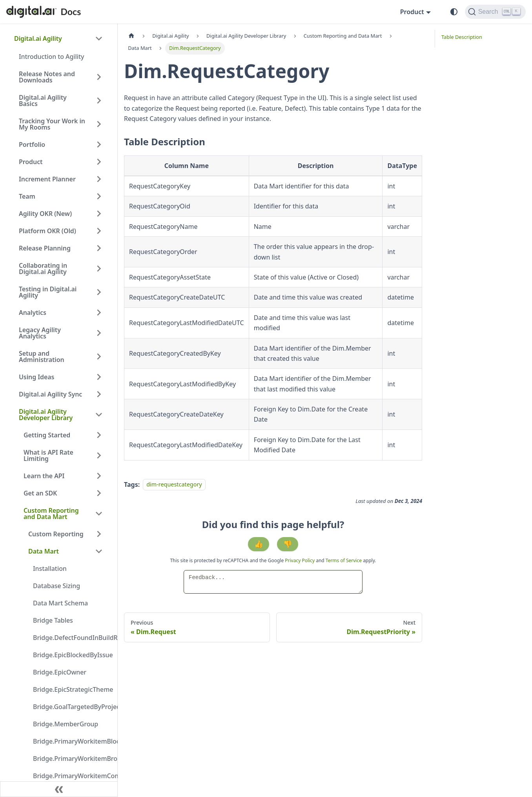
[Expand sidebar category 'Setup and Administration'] (99, 356)
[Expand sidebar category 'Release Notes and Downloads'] (99, 77)
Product (31, 162)
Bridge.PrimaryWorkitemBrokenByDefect (70, 759)
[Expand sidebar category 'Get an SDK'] (99, 493)
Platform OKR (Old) (47, 231)
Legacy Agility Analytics (40, 333)
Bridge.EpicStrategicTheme (70, 689)
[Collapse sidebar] (59, 789)
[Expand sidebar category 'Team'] (99, 196)
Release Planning (45, 248)
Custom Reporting (56, 534)
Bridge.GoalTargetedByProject (70, 707)
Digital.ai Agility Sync (50, 394)
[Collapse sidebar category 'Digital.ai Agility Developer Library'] (99, 415)
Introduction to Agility (51, 57)
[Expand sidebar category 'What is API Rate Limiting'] (99, 455)
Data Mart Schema (60, 603)
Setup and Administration (42, 356)
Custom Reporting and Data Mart (51, 514)
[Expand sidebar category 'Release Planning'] (99, 248)
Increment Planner (47, 179)
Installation (50, 569)
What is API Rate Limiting (48, 455)
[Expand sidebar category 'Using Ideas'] (99, 377)
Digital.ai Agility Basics (43, 101)
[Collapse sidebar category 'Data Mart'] (99, 551)
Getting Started (47, 435)
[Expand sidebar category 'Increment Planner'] (99, 179)
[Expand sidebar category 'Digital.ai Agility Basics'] (99, 101)
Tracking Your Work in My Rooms (52, 124)
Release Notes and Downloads (47, 77)
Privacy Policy (300, 560)
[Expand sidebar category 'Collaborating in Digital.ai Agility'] (99, 269)
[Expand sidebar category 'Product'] (99, 162)
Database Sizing (56, 586)
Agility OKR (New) (45, 214)
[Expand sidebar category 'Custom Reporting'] (99, 534)
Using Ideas (36, 377)
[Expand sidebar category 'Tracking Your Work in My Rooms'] (99, 124)
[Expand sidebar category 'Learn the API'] (99, 476)
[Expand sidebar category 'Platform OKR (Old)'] (99, 231)
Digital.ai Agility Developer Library (46, 415)
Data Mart (44, 551)
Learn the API (44, 476)
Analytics (33, 313)
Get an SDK (40, 493)
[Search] (495, 12)
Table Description (462, 37)
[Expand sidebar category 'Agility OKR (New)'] (99, 214)
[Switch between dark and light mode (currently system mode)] (454, 12)
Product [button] (412, 12)
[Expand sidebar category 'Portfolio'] (99, 144)
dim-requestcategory (174, 485)
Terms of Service (344, 560)
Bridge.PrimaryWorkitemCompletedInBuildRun (70, 776)
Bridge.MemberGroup (66, 724)
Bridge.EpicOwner (60, 672)
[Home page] (131, 36)
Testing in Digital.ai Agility (48, 292)
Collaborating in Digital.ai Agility (43, 269)
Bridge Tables (53, 620)
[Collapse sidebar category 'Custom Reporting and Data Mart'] (99, 514)
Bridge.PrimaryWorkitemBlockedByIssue (70, 741)
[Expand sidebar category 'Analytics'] (99, 313)
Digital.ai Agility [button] (38, 38)
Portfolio (32, 144)
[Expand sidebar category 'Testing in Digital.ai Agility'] (99, 292)
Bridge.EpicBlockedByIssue (70, 655)
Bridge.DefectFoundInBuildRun (70, 638)
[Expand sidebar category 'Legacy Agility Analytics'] (99, 333)
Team (27, 196)
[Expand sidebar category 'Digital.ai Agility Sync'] (99, 394)
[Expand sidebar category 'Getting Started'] (99, 435)
